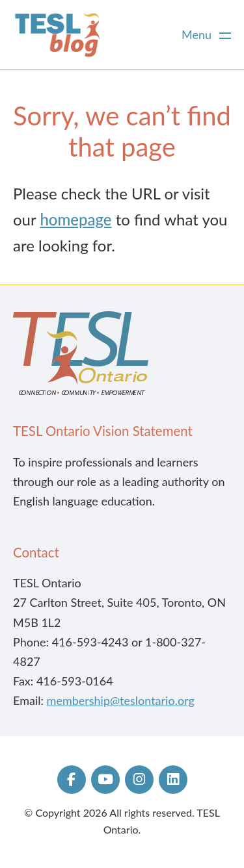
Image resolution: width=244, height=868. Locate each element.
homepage (75, 219)
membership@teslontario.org (121, 700)
